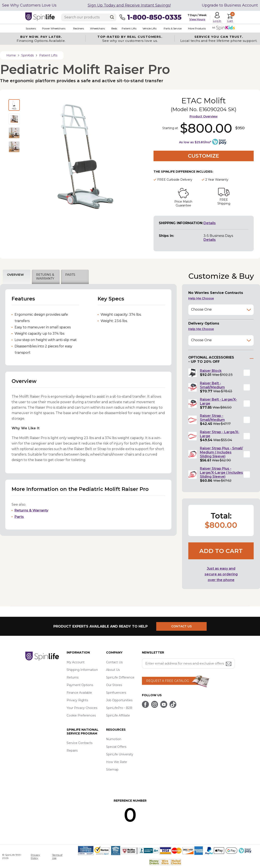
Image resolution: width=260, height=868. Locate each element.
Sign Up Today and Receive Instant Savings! (129, 5)
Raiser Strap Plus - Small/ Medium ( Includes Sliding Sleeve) (221, 452)
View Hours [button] (197, 19)
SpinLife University (120, 754)
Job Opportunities (119, 700)
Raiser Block (211, 371)
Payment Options (80, 685)
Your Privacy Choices (82, 708)
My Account (76, 662)
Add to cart (221, 551)
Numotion (114, 739)
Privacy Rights (77, 700)
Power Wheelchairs (53, 28)
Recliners (78, 28)
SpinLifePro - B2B (119, 708)
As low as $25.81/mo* (195, 142)
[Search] (112, 17)
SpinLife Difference (120, 677)
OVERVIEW (15, 275)
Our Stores (114, 685)
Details (210, 223)
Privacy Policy (35, 856)
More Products (196, 28)
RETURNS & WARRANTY (45, 277)
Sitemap (112, 770)
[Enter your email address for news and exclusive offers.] (188, 663)
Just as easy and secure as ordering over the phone (221, 574)
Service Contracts (79, 743)
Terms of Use (57, 856)
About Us (113, 670)
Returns (73, 677)
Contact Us (114, 662)
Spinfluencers (116, 693)
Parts (19, 517)
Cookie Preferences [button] (81, 715)
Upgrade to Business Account (230, 5)
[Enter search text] (89, 17)
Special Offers (116, 747)
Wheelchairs (97, 28)
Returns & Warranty (31, 510)
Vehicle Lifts (148, 28)
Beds (113, 28)
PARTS (70, 275)
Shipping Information (82, 670)
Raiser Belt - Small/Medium (212, 385)
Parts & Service (171, 28)
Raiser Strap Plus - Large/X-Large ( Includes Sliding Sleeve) (221, 473)
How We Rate (117, 762)
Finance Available (79, 693)
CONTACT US (182, 626)
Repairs (72, 751)
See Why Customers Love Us (29, 5)
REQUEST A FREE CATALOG (168, 681)
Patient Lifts (128, 28)
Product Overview (204, 116)
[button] (247, 373)
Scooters (30, 28)
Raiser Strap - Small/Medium (212, 418)
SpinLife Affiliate (118, 715)
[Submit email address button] (229, 664)
